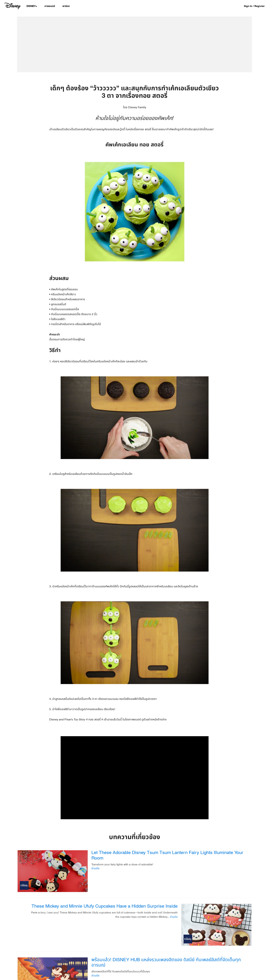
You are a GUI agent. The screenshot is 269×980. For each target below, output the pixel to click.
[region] (135, 778)
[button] (256, 6)
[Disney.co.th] (13, 6)
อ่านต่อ (95, 868)
